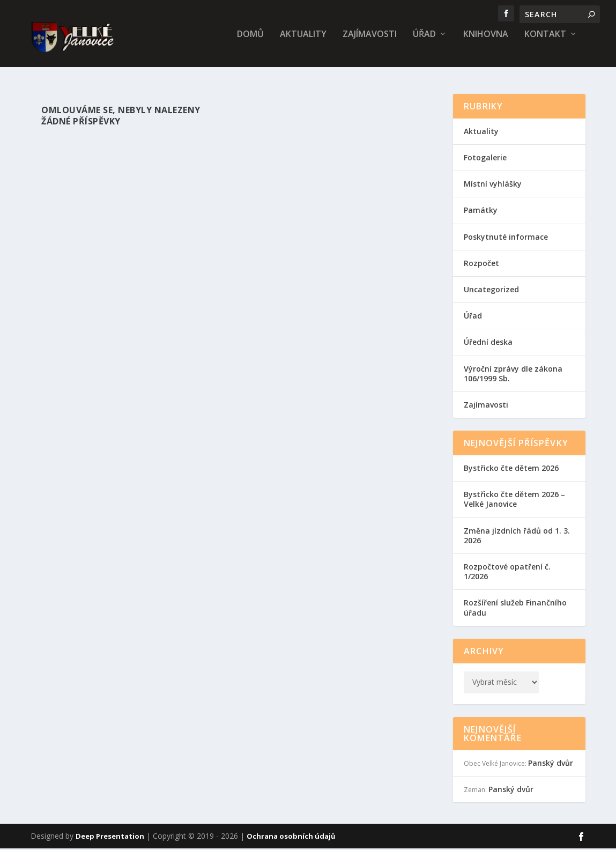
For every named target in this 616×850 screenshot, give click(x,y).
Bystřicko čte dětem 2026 (511, 469)
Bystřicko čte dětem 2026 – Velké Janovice (514, 500)
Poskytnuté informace (506, 238)
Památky (481, 212)
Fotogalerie (485, 158)
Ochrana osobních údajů (291, 838)
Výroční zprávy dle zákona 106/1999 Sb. (513, 375)
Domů (250, 41)
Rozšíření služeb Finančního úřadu (515, 609)
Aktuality (303, 41)
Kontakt (545, 41)
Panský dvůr (551, 764)
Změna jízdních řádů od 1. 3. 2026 (517, 537)
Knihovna (486, 41)
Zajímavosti (370, 41)
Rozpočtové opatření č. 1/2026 (507, 572)
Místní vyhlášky (493, 185)
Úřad (424, 41)
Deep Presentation (110, 838)
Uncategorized (491, 290)
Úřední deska (488, 343)
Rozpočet (481, 264)
